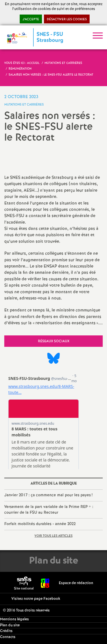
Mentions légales (14, 619)
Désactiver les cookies (67, 19)
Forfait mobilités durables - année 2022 (40, 524)
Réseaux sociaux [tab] (54, 341)
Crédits (6, 631)
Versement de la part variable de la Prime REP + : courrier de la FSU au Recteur (49, 510)
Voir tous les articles (53, 536)
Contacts (8, 637)
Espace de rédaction (76, 583)
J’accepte (31, 19)
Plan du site (10, 625)
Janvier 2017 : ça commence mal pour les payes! (48, 495)
